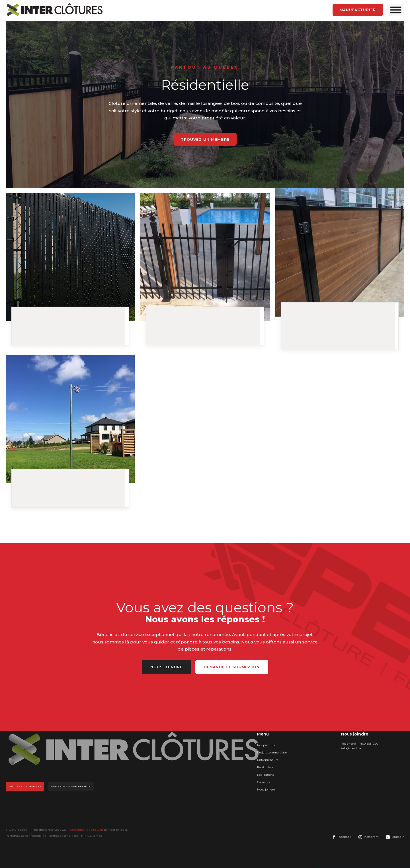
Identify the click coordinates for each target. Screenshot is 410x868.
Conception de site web (86, 830)
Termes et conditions (64, 836)
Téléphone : (360, 744)
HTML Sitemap (92, 836)
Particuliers (265, 767)
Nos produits (266, 745)
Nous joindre (166, 667)
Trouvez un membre (205, 139)
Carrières (263, 782)
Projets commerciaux (272, 752)
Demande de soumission (232, 667)
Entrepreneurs (267, 760)
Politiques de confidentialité (26, 836)
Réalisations (266, 775)
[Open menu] (396, 10)
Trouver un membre (25, 786)
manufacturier (358, 10)
